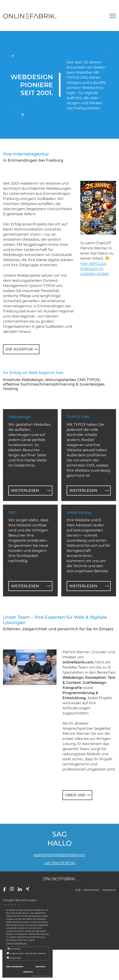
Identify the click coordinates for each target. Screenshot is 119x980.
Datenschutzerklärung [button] (16, 943)
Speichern (40, 967)
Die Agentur (19, 349)
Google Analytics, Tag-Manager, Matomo (26, 953)
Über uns (75, 795)
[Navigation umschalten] (113, 16)
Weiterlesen (25, 490)
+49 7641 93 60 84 (60, 863)
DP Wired (47, 976)
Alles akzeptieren (15, 967)
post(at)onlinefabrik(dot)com (59, 855)
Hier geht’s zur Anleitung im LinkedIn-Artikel (94, 269)
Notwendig (14, 949)
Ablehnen (28, 972)
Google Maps (14, 958)
